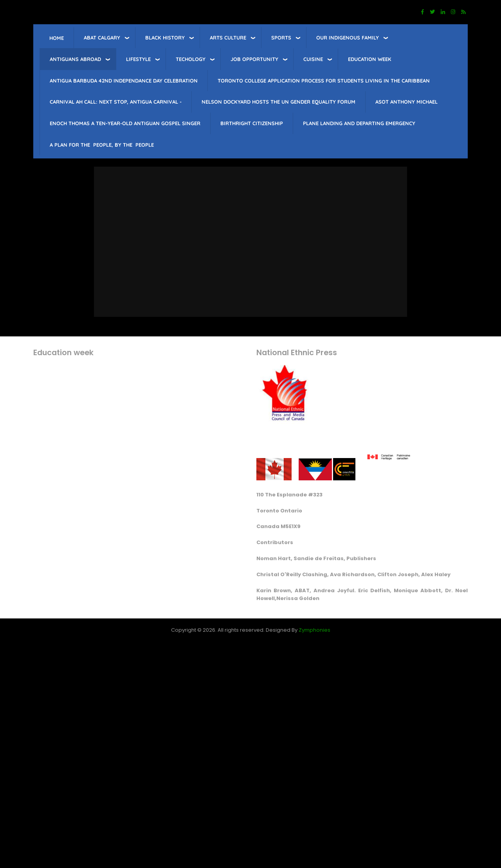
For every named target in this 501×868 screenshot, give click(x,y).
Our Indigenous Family (348, 38)
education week (370, 59)
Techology (191, 59)
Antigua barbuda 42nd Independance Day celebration (124, 81)
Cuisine (313, 59)
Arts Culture (228, 38)
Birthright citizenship (252, 123)
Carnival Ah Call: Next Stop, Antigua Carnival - (116, 102)
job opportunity (254, 59)
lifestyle (138, 59)
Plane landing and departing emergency (359, 123)
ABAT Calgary (102, 38)
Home (57, 38)
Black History (165, 38)
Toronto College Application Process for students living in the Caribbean (324, 81)
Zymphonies (314, 630)
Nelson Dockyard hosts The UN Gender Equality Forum (278, 102)
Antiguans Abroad (75, 59)
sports (281, 38)
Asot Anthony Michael (406, 102)
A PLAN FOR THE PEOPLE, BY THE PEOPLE (102, 145)
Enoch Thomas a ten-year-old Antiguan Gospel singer (125, 123)
